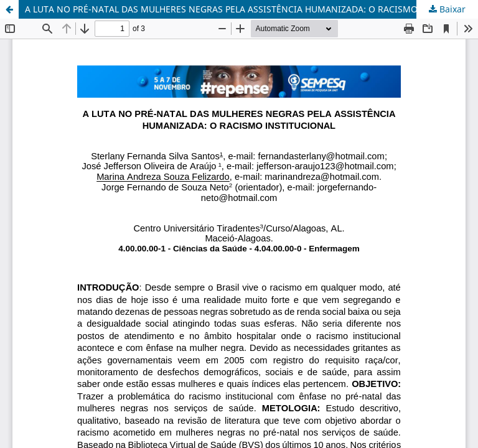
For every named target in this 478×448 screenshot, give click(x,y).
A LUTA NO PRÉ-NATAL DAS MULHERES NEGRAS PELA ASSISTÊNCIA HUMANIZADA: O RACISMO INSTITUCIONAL (251, 9)
